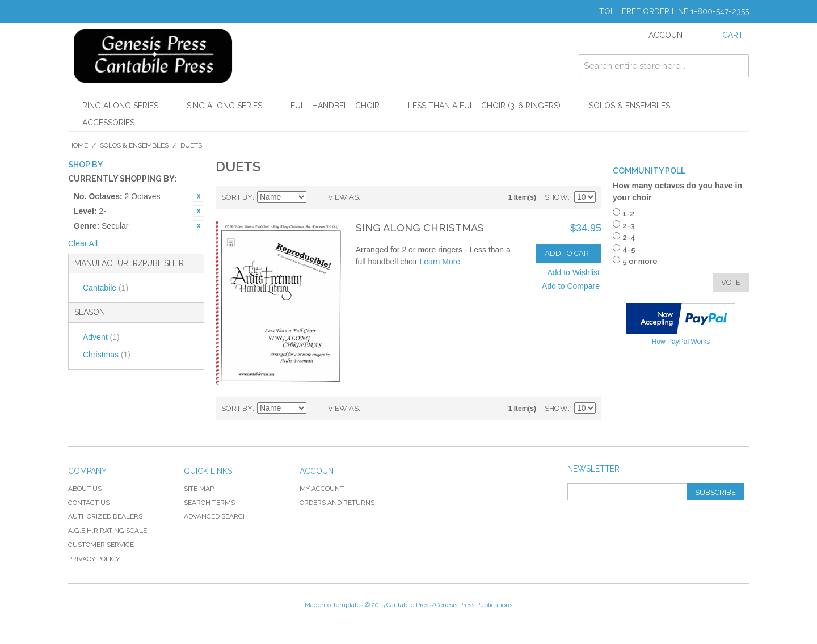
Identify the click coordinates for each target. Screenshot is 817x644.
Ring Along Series (120, 106)
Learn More (440, 262)
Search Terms (209, 503)
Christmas (107, 355)
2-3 (629, 226)
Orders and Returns (337, 503)
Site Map (199, 489)
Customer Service (101, 545)
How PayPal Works (681, 342)
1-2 (628, 214)
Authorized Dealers (105, 516)
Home (78, 145)
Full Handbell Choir (335, 106)
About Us (85, 489)
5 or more (640, 261)
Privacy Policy (94, 559)
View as (343, 197)
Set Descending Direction (317, 197)
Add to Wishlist (573, 272)
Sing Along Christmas (420, 228)
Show (556, 197)
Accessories (108, 123)
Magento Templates (334, 605)
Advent (101, 337)
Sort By (237, 197)
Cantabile (106, 288)
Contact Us (89, 503)
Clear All (83, 243)
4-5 (629, 249)
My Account (322, 489)
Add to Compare (571, 286)
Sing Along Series (224, 106)
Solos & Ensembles (629, 106)
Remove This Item (199, 196)
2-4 (629, 237)
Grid (372, 197)
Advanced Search (216, 516)
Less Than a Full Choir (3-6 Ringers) (484, 106)
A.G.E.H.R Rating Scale (108, 531)
